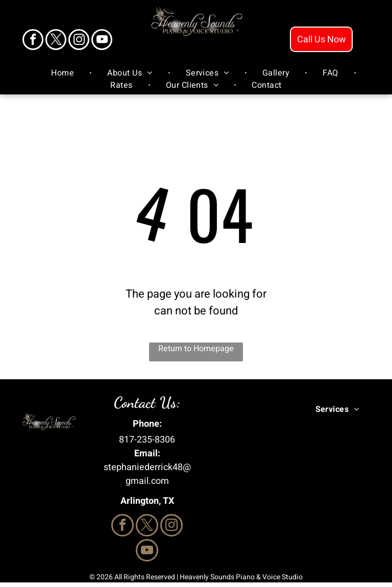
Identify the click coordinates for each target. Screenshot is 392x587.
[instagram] (79, 41)
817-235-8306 (147, 440)
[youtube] (102, 41)
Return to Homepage (196, 349)
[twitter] (56, 41)
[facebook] (33, 41)
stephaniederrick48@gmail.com (147, 474)
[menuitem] (64, 73)
